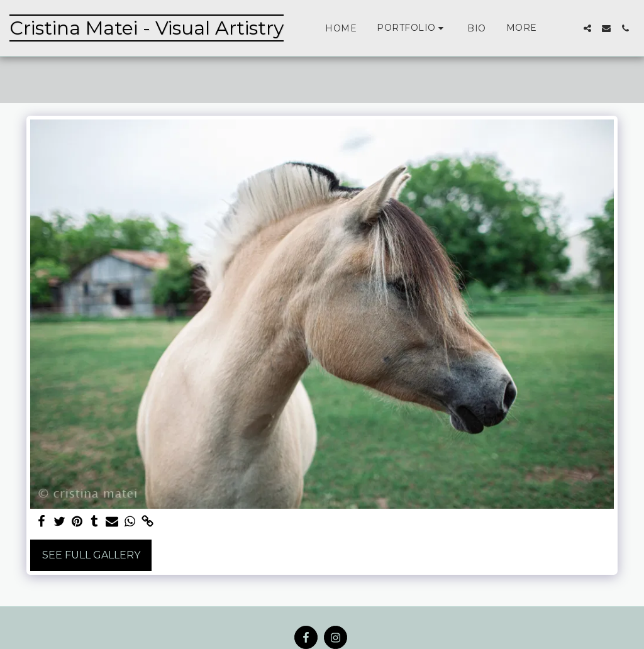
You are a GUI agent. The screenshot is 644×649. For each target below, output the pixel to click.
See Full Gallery (91, 555)
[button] (412, 28)
